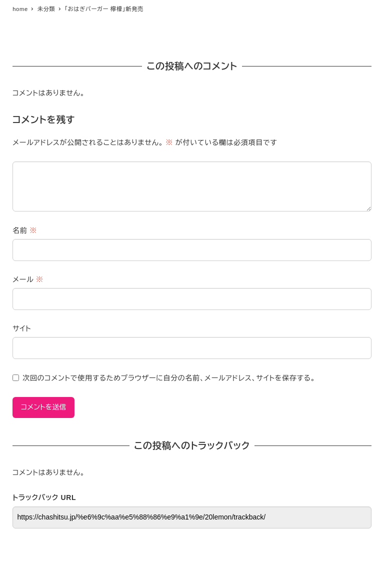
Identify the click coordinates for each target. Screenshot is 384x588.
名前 (25, 230)
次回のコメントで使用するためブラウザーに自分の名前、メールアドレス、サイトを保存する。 (169, 378)
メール (28, 279)
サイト (22, 328)
